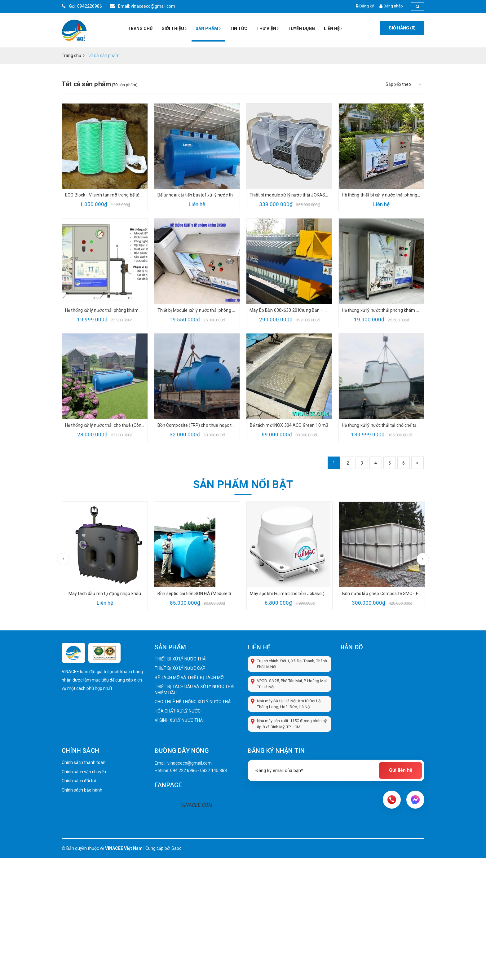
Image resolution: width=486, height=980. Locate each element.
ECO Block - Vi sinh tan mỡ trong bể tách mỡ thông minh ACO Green (105, 195)
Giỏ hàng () (402, 28)
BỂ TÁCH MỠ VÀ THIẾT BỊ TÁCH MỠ (189, 678)
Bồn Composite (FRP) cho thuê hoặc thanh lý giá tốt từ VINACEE (197, 425)
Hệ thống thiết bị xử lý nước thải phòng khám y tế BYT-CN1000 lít (382, 195)
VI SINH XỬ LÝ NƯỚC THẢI (179, 720)
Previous (63, 559)
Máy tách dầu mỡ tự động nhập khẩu (105, 594)
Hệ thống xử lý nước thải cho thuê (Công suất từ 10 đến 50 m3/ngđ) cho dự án (105, 425)
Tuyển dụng (301, 29)
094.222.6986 (183, 770)
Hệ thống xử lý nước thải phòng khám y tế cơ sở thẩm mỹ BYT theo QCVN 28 (382, 310)
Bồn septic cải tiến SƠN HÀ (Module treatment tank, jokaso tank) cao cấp (197, 594)
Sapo (177, 848)
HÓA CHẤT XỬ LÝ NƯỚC (178, 711)
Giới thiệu (174, 29)
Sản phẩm (208, 29)
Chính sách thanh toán (84, 762)
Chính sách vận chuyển (84, 772)
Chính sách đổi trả (79, 781)
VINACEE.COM (197, 805)
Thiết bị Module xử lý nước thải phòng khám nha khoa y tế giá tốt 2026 (197, 310)
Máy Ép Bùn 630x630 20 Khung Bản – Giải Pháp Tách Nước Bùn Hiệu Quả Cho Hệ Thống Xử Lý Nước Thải (289, 310)
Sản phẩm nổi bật (243, 484)
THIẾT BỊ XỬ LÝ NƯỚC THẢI (181, 659)
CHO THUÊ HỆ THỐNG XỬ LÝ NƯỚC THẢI (193, 702)
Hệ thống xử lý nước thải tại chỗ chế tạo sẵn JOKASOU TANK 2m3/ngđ (382, 425)
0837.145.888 (214, 770)
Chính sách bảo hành (82, 790)
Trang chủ (140, 29)
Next (423, 559)
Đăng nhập (393, 6)
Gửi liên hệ (401, 770)
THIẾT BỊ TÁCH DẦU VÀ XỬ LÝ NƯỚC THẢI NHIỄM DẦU (194, 690)
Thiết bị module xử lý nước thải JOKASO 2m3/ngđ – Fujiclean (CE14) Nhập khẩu (289, 195)
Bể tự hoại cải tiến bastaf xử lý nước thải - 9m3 (197, 195)
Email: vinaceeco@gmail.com (142, 6)
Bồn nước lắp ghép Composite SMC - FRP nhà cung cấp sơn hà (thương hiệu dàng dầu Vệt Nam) (382, 594)
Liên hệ (333, 29)
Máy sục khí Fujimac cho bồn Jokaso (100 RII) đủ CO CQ (289, 594)
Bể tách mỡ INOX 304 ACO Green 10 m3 (289, 425)
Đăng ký (367, 6)
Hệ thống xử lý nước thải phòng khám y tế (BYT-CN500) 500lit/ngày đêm (105, 310)
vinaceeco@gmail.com (190, 763)
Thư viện (267, 29)
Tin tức (239, 29)
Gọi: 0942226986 (82, 6)
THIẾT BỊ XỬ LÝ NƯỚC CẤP (180, 668)
